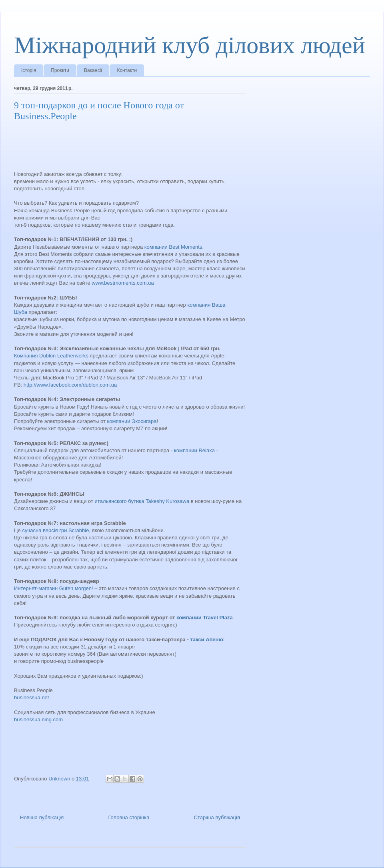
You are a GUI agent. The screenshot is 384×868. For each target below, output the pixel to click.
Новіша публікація (42, 817)
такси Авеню (206, 640)
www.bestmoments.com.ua (123, 283)
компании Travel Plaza (205, 618)
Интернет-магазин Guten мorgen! (54, 588)
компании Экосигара (132, 421)
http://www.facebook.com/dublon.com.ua (70, 385)
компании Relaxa (194, 450)
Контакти (127, 70)
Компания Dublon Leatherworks (51, 356)
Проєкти (60, 70)
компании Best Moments (173, 247)
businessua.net (31, 697)
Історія (29, 70)
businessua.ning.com (38, 719)
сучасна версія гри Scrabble (55, 530)
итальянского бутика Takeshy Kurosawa (142, 501)
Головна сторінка (129, 817)
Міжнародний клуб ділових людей (190, 45)
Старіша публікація (217, 817)
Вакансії (93, 70)
